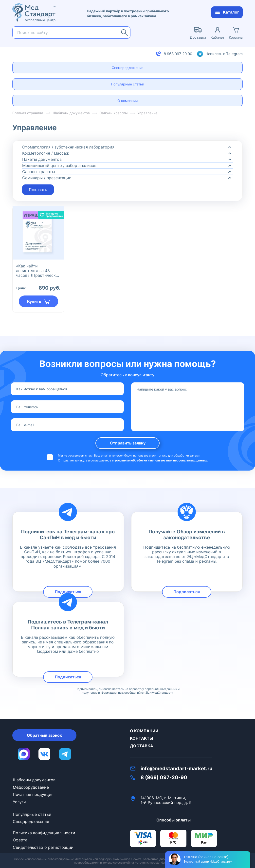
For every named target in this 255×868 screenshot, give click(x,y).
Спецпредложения (128, 68)
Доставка (142, 746)
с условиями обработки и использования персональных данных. (160, 460)
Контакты (141, 738)
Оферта (20, 840)
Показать (38, 190)
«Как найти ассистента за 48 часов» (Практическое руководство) (38, 271)
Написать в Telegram (224, 54)
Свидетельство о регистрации (43, 847)
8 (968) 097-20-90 (164, 777)
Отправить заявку (128, 443)
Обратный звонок (44, 735)
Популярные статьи (127, 84)
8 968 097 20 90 (178, 54)
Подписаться (68, 592)
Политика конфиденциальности (44, 833)
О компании (127, 101)
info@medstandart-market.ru (176, 769)
